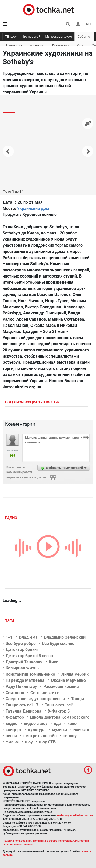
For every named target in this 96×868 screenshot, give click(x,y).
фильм (12, 742)
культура (37, 730)
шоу (29, 742)
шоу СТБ (47, 742)
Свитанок (15, 693)
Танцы (78, 699)
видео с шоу (36, 723)
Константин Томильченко (30, 674)
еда (57, 723)
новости (81, 730)
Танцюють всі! (59, 705)
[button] (78, 24)
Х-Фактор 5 (59, 711)
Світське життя (46, 693)
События (84, 37)
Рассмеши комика (61, 687)
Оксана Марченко (68, 680)
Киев (54, 662)
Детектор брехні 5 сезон (29, 656)
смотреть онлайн (40, 736)
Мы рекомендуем (59, 37)
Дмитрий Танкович (24, 662)
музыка (60, 730)
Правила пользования (17, 841)
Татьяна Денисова (24, 711)
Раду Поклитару (21, 687)
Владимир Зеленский (65, 637)
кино (72, 723)
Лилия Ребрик (75, 674)
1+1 (9, 637)
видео (12, 723)
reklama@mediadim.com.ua (75, 816)
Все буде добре (21, 643)
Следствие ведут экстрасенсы (35, 699)
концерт (14, 730)
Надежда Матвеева (25, 680)
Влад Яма (28, 637)
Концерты (37, 45)
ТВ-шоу (11, 37)
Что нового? (31, 37)
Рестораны (61, 45)
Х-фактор (15, 717)
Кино (81, 45)
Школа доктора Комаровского (60, 717)
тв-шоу (70, 736)
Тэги (10, 621)
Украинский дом (33, 208)
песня (11, 736)
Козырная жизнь (22, 668)
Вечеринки (14, 45)
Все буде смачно (58, 643)
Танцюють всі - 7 (22, 705)
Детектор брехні (22, 650)
